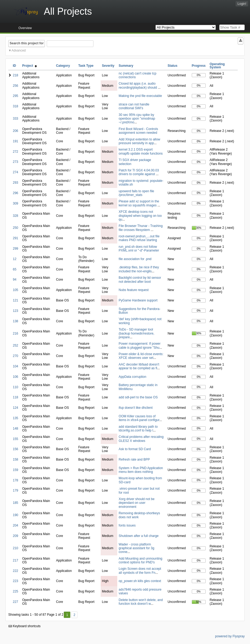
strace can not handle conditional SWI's (134, 106)
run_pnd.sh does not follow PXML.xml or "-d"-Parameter (139, 249)
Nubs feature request (134, 290)
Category (63, 66)
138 (15, 321)
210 (15, 548)
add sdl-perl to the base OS (138, 397)
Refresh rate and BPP (134, 460)
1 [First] (67, 615)
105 (15, 290)
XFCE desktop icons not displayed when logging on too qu (140, 216)
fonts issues (127, 525)
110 (15, 387)
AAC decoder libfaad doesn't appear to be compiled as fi (139, 366)
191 (15, 141)
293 (15, 183)
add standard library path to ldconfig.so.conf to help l (138, 429)
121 (15, 300)
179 (15, 490)
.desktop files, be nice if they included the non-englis (139, 269)
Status (172, 66)
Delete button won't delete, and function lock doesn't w (141, 602)
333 (15, 119)
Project (30, 66)
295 (15, 96)
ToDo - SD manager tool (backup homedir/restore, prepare (136, 333)
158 (15, 460)
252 (15, 345)
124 (15, 408)
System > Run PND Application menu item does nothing (141, 470)
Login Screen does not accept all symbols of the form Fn (140, 571)
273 (15, 162)
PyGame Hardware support (138, 300)
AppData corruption (132, 377)
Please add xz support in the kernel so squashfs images (139, 203)
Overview (25, 28)
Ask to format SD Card (135, 449)
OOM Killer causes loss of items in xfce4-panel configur (139, 418)
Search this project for (27, 43)
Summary (126, 66)
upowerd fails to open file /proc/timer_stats (136, 193)
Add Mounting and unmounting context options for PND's (140, 560)
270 (15, 356)
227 (15, 602)
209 (15, 536)
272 (15, 152)
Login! (242, 4)
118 (15, 397)
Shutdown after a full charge (138, 536)
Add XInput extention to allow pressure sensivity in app (139, 141)
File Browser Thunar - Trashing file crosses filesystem (141, 228)
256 (15, 86)
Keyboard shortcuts (25, 626)
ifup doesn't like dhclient (136, 408)
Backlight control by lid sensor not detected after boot (140, 280)
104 (15, 366)
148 (15, 429)
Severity (108, 66)
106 (15, 377)
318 (15, 106)
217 (15, 560)
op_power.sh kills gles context (140, 581)
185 (15, 503)
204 (15, 525)
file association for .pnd (135, 259)
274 (15, 172)
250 (15, 228)
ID (14, 66)
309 (15, 203)
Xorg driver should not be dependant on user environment (136, 503)
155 (15, 439)
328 (15, 216)
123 (15, 311)
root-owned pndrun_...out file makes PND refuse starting (139, 238)
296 (15, 193)
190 (15, 515)
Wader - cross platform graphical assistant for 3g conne (136, 548)
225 (15, 591)
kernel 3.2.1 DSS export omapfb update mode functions (141, 151)
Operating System (217, 66)
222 (15, 571)
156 (15, 449)
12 (15, 259)
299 (15, 249)
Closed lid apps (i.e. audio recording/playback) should (138, 85)
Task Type (86, 66)
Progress (199, 66)
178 (15, 480)
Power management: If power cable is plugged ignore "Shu (140, 345)
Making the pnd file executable (140, 96)
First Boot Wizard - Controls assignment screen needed (138, 131)
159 (15, 470)
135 (15, 418)
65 (15, 269)
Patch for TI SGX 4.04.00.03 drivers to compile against (139, 172)
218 (15, 75)
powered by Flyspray (230, 636)
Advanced (19, 50)
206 (15, 131)
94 (15, 280)
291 (15, 238)
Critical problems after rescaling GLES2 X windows (141, 439)
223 (15, 581)
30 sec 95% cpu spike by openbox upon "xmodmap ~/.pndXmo (137, 119)
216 (15, 333)
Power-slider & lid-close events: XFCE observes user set (141, 356)
